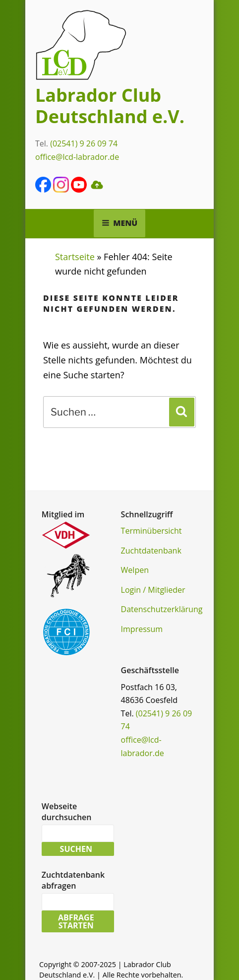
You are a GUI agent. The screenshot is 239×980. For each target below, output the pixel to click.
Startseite (75, 257)
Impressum (142, 629)
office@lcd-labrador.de (77, 157)
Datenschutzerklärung (162, 609)
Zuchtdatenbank (151, 551)
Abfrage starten (76, 921)
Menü (120, 223)
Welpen (135, 570)
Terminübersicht (151, 531)
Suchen (76, 849)
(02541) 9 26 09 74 (84, 143)
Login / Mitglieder (153, 590)
